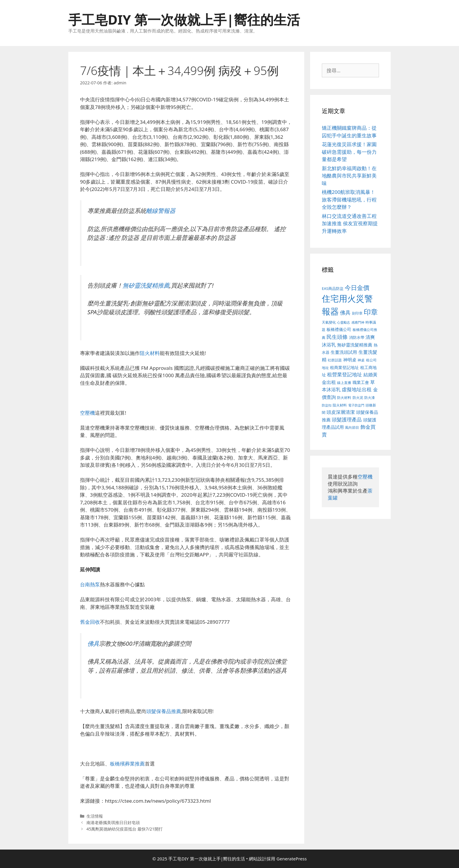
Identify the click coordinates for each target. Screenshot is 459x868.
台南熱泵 (90, 584)
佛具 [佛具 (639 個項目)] (345, 312)
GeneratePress (291, 859)
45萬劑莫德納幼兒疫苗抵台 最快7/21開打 (125, 829)
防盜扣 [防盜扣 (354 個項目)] (327, 405)
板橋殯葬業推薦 (127, 764)
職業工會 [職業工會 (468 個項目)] (361, 382)
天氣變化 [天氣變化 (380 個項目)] (329, 322)
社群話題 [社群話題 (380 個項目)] (335, 360)
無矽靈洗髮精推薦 (146, 285)
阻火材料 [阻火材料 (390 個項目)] (340, 405)
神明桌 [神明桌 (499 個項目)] (350, 360)
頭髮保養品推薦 (164, 711)
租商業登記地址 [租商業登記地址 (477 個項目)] (344, 367)
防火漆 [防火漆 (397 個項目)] (370, 398)
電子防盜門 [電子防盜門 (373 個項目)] (356, 405)
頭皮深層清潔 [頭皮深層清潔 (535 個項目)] (341, 412)
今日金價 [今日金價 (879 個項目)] (357, 287)
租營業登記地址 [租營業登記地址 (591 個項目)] (345, 374)
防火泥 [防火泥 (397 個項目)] (358, 398)
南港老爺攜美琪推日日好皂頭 (113, 822)
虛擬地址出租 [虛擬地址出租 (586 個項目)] (357, 389)
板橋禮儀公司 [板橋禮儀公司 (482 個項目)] (339, 329)
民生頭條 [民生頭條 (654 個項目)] (337, 337)
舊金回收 (90, 622)
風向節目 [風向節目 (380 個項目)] (352, 427)
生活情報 (95, 816)
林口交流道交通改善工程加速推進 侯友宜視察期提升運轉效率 (350, 223)
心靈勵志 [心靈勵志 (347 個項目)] (344, 322)
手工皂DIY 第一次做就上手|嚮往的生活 (184, 19)
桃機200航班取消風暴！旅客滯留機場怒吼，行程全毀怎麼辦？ (349, 199)
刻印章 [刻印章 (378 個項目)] (357, 313)
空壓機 (87, 413)
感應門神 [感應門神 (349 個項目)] (358, 322)
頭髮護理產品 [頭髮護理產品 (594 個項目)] (347, 420)
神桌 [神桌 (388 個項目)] (361, 360)
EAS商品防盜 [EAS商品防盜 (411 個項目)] (333, 289)
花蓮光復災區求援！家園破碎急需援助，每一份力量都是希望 (349, 152)
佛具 (93, 643)
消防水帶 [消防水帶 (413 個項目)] (357, 337)
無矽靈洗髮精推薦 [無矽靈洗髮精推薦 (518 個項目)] (355, 345)
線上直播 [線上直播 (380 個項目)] (344, 382)
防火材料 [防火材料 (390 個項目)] (344, 398)
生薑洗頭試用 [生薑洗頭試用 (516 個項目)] (344, 352)
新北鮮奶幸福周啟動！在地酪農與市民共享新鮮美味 (349, 176)
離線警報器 (161, 211)
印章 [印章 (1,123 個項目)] (371, 312)
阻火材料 (150, 353)
